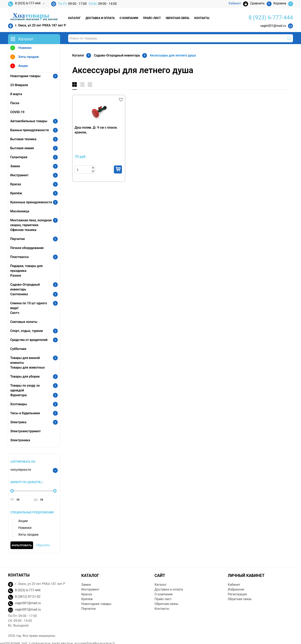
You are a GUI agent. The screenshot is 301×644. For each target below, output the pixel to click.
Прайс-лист (152, 18)
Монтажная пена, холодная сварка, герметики (31, 223)
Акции (19, 66)
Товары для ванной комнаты (25, 360)
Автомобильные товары (29, 121)
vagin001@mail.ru (273, 26)
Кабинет (234, 585)
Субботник (18, 349)
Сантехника (19, 294)
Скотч (15, 313)
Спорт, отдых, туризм (27, 331)
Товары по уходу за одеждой (25, 388)
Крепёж (16, 193)
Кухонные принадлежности (31, 202)
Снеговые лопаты (24, 322)
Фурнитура (18, 395)
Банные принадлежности (29, 130)
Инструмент (19, 175)
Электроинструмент (25, 431)
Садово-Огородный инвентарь (25, 287)
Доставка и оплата (100, 18)
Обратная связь (177, 18)
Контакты (202, 18)
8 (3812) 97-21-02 (28, 597)
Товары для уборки (25, 376)
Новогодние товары (25, 76)
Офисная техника (23, 230)
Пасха (15, 103)
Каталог (74, 18)
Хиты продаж (25, 57)
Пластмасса (19, 257)
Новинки (21, 48)
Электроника (20, 440)
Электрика (18, 422)
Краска (16, 184)
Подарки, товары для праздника (26, 268)
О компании (129, 18)
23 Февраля (19, 85)
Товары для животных (27, 367)
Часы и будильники (25, 413)
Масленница (20, 211)
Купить (118, 169)
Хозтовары (19, 404)
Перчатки (17, 239)
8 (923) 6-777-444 (24, 4)
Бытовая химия (22, 148)
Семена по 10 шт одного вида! (29, 306)
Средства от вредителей (29, 340)
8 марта (16, 94)
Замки (15, 166)
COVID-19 (17, 112)
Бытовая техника (23, 139)
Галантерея (19, 157)
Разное (16, 276)
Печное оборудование (27, 248)
